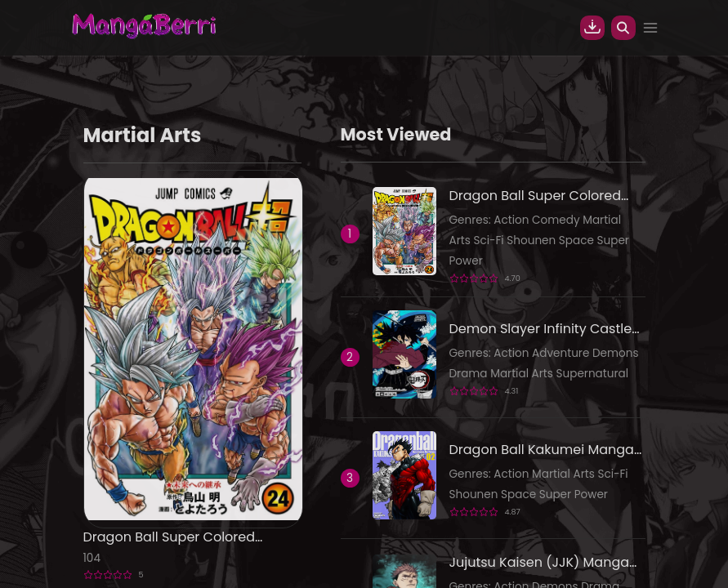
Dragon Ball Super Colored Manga (170, 537)
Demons (616, 353)
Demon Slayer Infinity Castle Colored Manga (541, 329)
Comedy (557, 220)
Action (513, 220)
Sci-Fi (490, 241)
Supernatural (593, 374)
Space (578, 241)
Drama (470, 374)
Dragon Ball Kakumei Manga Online (542, 450)
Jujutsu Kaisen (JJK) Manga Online (540, 563)
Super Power (574, 494)
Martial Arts (523, 374)
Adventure (562, 353)
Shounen (533, 241)
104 (92, 558)
